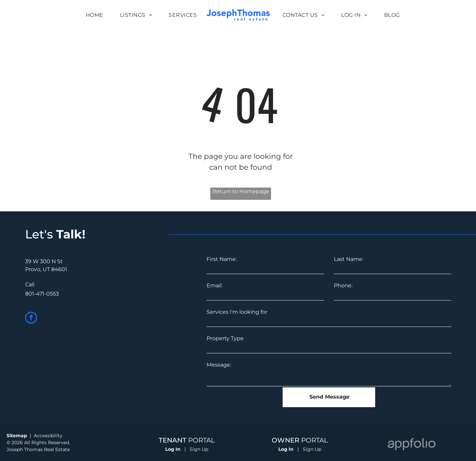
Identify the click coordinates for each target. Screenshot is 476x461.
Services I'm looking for (237, 312)
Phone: (343, 285)
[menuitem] (95, 15)
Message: (219, 365)
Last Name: (349, 259)
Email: (215, 285)
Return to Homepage (241, 191)
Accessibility (48, 436)
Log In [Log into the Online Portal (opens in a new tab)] (173, 449)
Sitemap (17, 436)
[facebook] (31, 319)
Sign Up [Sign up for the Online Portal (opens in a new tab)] (199, 449)
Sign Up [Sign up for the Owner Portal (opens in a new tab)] (312, 449)
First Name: (222, 259)
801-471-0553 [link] (42, 294)
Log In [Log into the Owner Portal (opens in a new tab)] (286, 449)
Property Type (225, 338)
